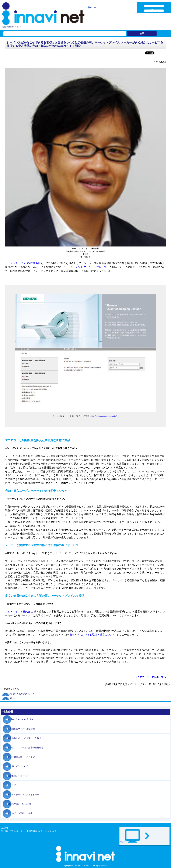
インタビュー (11, 698)
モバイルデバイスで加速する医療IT (24, 795)
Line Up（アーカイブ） (19, 766)
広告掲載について (36, 831)
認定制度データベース (18, 776)
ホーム (93, 7)
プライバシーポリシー (18, 831)
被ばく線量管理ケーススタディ (22, 757)
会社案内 (4, 828)
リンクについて (50, 831)
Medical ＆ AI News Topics (20, 719)
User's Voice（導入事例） (20, 804)
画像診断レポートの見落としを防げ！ (25, 738)
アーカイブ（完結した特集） (21, 813)
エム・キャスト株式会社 (19, 612)
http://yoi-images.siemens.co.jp (103, 416)
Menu (154, 10)
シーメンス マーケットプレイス (88, 267)
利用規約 (4, 831)
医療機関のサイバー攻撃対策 (21, 729)
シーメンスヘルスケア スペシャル (20, 694)
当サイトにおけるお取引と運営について (92, 635)
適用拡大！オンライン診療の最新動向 (25, 748)
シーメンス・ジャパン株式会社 (23, 263)
